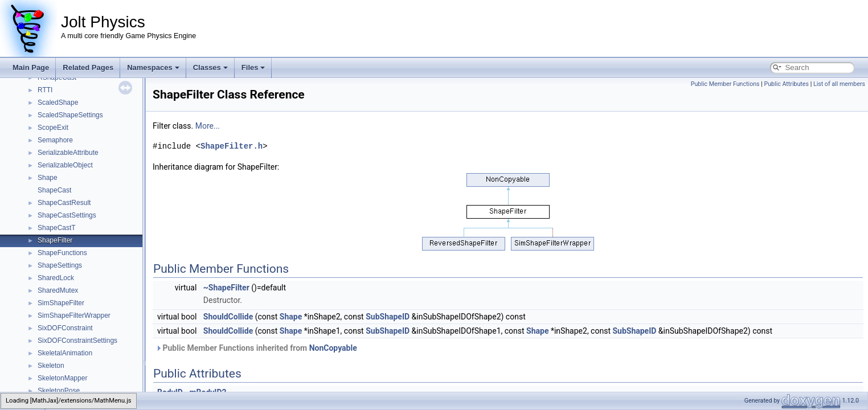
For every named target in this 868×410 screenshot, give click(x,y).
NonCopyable (333, 348)
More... (208, 126)
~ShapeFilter (226, 288)
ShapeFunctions (62, 253)
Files (253, 67)
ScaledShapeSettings (70, 115)
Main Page (31, 67)
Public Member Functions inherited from (256, 348)
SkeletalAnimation (65, 353)
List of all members (839, 84)
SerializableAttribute (68, 153)
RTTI (45, 90)
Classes (210, 67)
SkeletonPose (59, 391)
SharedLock (56, 278)
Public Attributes (786, 84)
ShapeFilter (55, 240)
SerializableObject (65, 165)
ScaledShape (58, 102)
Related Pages (88, 67)
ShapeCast (54, 190)
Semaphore (55, 140)
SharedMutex (58, 290)
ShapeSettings (60, 265)
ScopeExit (53, 128)
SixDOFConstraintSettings (77, 341)
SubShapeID (388, 317)
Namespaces (153, 67)
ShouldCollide (228, 317)
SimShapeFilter (61, 303)
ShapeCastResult (64, 203)
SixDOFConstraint (65, 328)
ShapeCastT (57, 228)
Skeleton (51, 366)
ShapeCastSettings (67, 215)
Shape (48, 178)
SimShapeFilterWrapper (74, 315)
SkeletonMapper (62, 378)
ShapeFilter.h (232, 146)
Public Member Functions (725, 84)
